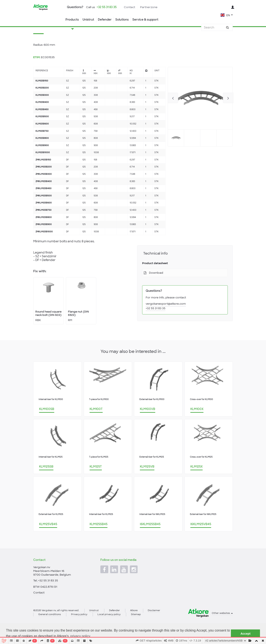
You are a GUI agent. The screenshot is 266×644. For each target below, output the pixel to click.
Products (72, 20)
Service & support (145, 20)
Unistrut (88, 20)
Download (156, 289)
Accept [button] (245, 634)
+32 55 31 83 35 (107, 7)
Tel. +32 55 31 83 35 (46, 594)
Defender (105, 20)
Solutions (122, 20)
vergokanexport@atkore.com (166, 320)
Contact (129, 7)
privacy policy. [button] (81, 636)
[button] (227, 15)
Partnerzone (149, 7)
